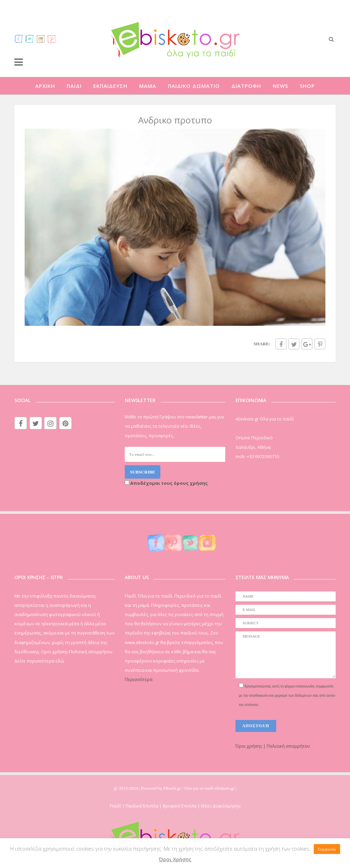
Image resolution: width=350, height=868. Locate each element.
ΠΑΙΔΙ (74, 86)
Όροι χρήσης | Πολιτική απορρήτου (273, 746)
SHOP (307, 86)
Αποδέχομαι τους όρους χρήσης (166, 483)
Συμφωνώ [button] (327, 849)
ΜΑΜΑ (148, 86)
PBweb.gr (173, 788)
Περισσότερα (139, 679)
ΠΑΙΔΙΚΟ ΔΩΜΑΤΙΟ (194, 86)
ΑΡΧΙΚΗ (45, 86)
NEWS (280, 86)
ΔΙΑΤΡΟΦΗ (246, 86)
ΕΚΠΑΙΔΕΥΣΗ (110, 86)
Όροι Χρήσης (175, 859)
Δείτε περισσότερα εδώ (39, 661)
